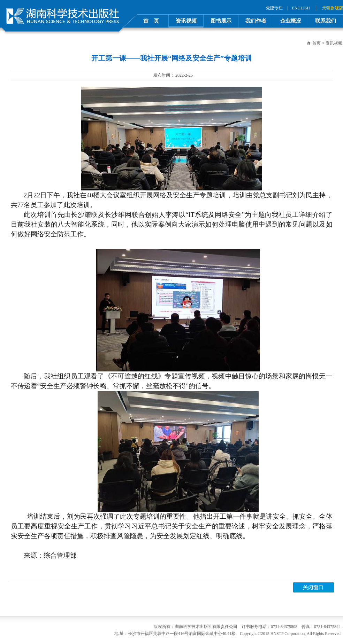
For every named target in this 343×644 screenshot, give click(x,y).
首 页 (151, 21)
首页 (317, 43)
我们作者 (256, 21)
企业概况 (291, 21)
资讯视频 (186, 21)
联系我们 (326, 21)
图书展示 (221, 21)
